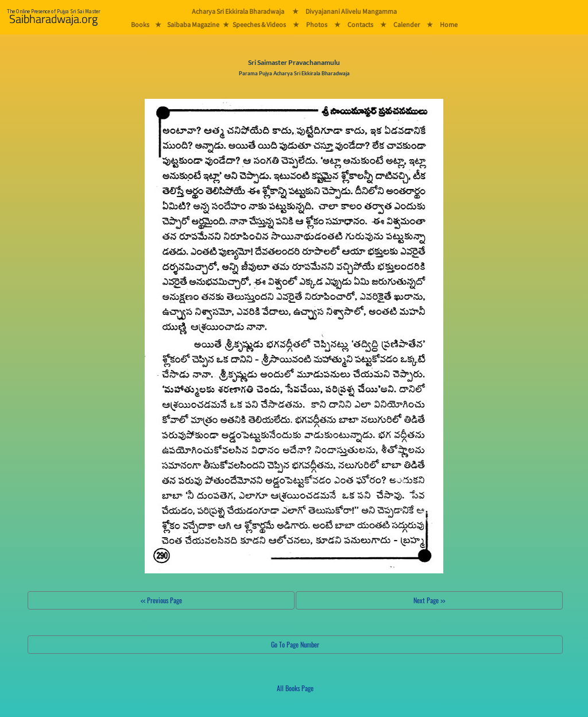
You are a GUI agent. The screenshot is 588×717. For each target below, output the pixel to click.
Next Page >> (429, 600)
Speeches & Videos (259, 24)
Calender (407, 24)
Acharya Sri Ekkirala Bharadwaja (238, 11)
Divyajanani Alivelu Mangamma (351, 11)
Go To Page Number (295, 644)
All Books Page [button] (295, 688)
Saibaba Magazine (193, 24)
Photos (317, 24)
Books (140, 24)
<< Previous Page (161, 600)
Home (449, 24)
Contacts (360, 24)
